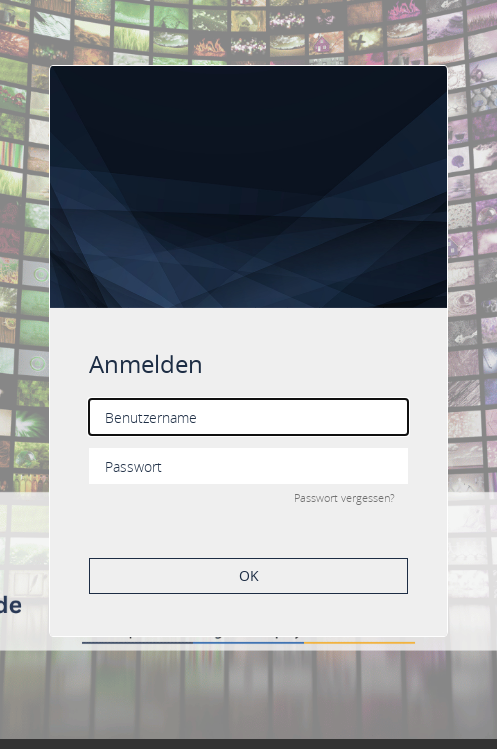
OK (249, 575)
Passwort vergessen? (344, 497)
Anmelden (146, 364)
